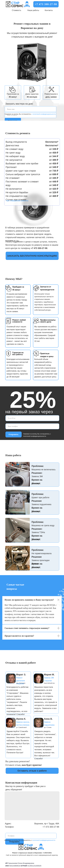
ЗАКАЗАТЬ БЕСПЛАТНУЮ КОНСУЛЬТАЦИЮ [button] (32, 256)
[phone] (32, 426)
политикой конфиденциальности (44, 840)
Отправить (14, 434)
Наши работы (33, 10)
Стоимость (16, 10)
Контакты (49, 10)
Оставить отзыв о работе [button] (32, 771)
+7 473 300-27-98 (46, 4)
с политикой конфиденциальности (43, 114)
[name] (30, 109)
